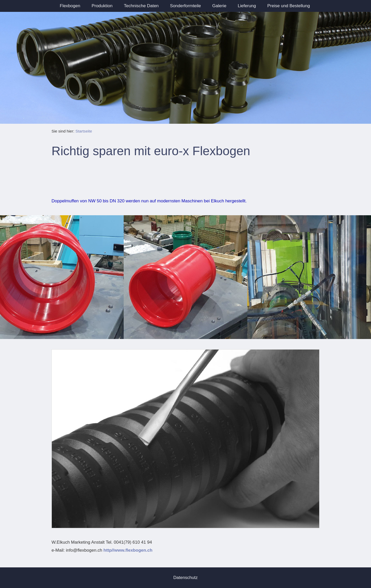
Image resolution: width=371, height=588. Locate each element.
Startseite (84, 131)
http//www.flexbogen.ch (128, 550)
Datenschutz (186, 578)
